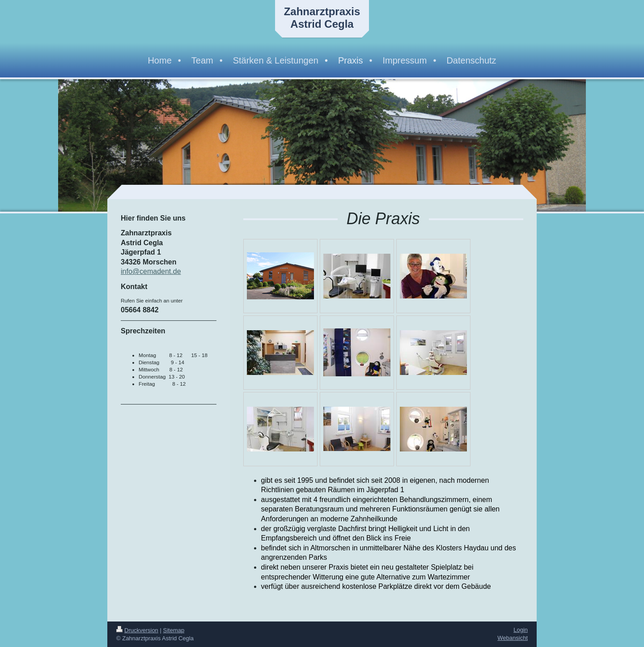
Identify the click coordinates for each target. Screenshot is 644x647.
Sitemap (174, 630)
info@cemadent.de (151, 271)
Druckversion (137, 630)
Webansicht (513, 638)
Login (521, 630)
